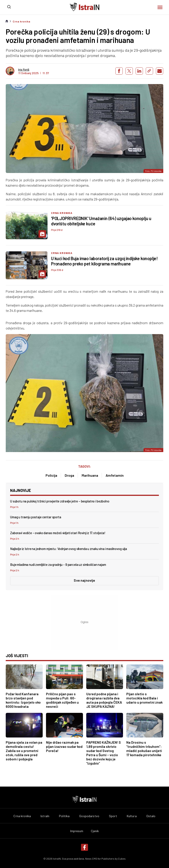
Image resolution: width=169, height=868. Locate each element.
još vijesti (17, 656)
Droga (69, 475)
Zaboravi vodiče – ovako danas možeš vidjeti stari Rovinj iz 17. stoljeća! (58, 533)
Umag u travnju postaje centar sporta (36, 517)
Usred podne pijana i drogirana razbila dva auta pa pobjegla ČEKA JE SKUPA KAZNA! (104, 700)
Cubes (122, 859)
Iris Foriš (24, 70)
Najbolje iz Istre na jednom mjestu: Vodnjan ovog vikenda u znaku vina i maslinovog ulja (69, 549)
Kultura (132, 816)
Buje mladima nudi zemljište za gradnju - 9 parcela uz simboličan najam (58, 565)
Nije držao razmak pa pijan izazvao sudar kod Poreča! (64, 746)
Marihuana (90, 475)
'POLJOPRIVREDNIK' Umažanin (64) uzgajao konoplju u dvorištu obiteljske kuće (101, 221)
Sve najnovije (84, 580)
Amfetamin (115, 475)
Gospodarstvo (89, 816)
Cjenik (95, 831)
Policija (51, 475)
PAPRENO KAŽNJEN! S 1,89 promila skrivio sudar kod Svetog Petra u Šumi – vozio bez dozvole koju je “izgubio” (104, 753)
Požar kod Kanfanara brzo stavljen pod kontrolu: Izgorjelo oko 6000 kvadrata (23, 700)
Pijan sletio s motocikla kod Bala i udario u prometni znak (144, 698)
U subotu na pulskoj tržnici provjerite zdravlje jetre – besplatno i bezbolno (60, 501)
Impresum (77, 831)
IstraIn (45, 816)
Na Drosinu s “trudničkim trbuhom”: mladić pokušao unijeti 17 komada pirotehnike (144, 748)
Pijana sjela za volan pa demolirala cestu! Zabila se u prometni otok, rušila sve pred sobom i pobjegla (24, 751)
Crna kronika (22, 21)
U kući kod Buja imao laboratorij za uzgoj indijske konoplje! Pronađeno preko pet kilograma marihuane (104, 261)
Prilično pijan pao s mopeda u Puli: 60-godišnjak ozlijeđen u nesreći (62, 700)
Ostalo (151, 816)
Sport (113, 816)
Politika (64, 816)
